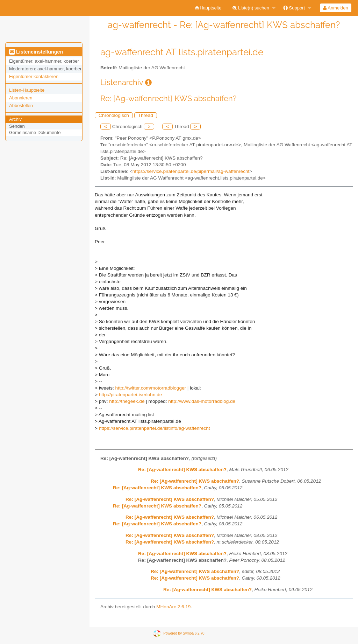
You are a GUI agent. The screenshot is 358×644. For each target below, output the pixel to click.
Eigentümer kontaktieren (34, 76)
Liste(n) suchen (251, 8)
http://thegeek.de (127, 401)
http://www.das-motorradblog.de (202, 401)
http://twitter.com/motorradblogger (151, 388)
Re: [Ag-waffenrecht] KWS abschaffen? (182, 470)
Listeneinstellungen (36, 52)
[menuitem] (209, 8)
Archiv (15, 119)
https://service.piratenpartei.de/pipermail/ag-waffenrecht (191, 171)
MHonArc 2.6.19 (173, 607)
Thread (146, 115)
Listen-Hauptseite (27, 90)
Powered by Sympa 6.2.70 (184, 633)
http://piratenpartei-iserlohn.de (131, 395)
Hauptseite (209, 8)
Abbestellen (21, 106)
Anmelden (335, 8)
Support (294, 8)
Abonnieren (21, 98)
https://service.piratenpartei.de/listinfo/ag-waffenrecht (155, 428)
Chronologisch (114, 115)
